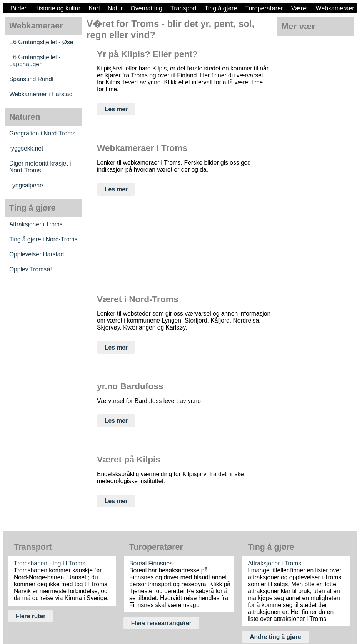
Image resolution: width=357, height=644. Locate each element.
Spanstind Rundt (31, 79)
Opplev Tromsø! (31, 269)
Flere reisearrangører (161, 623)
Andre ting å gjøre (275, 637)
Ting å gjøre (221, 8)
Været (300, 8)
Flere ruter (31, 616)
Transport (184, 8)
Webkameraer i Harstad (41, 94)
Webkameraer (335, 8)
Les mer (116, 109)
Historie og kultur (57, 8)
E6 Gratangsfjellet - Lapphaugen (35, 61)
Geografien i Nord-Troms (42, 133)
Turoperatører (264, 8)
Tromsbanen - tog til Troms (50, 563)
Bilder (19, 8)
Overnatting (146, 8)
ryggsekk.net (26, 148)
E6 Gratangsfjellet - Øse (41, 42)
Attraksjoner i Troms (36, 224)
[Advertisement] (43, 351)
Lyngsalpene (26, 185)
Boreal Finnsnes (151, 563)
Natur (115, 8)
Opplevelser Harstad (37, 254)
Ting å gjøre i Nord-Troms (43, 239)
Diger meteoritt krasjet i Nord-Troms (40, 167)
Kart (94, 8)
